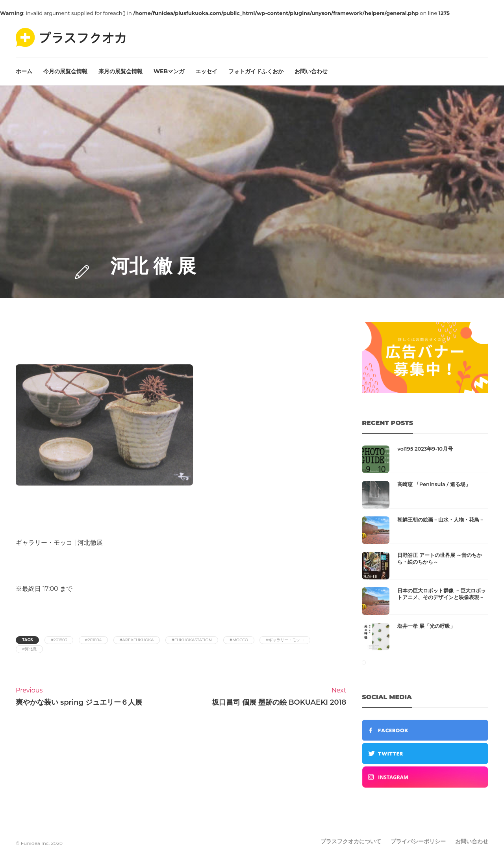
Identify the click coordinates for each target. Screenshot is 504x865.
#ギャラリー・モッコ (285, 640)
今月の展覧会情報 (65, 71)
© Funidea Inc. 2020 (39, 843)
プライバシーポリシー (418, 841)
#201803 (59, 640)
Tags (27, 640)
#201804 (93, 640)
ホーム (24, 71)
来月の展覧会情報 (120, 71)
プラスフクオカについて (351, 841)
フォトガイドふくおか (256, 71)
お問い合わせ (311, 71)
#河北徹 (29, 649)
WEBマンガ (169, 71)
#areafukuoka (137, 640)
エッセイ (206, 71)
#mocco (239, 640)
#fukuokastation (192, 640)
